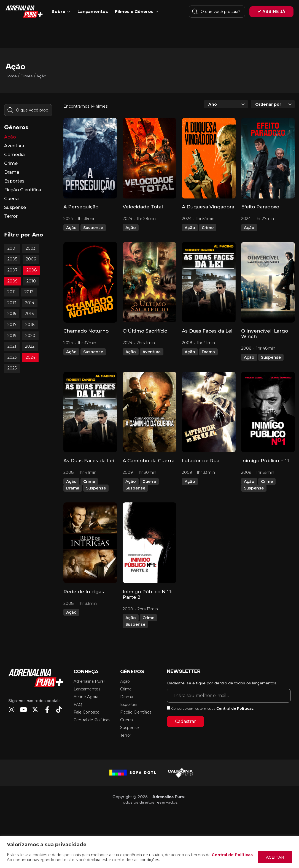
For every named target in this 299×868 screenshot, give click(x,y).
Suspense (93, 228)
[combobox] (226, 104)
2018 (30, 325)
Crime (208, 228)
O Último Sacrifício (145, 331)
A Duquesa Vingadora (208, 207)
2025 (12, 368)
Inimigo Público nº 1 (265, 461)
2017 (12, 325)
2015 (12, 314)
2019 (12, 336)
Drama (208, 352)
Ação (71, 228)
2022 (30, 346)
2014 (30, 303)
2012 (29, 292)
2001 (12, 248)
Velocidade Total (143, 207)
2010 (31, 281)
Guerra (149, 481)
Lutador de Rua (201, 461)
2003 (31, 248)
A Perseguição (81, 207)
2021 (12, 346)
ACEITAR (275, 857)
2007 (13, 270)
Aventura (152, 352)
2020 (30, 336)
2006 (31, 259)
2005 (12, 259)
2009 (13, 281)
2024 (30, 357)
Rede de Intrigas (84, 592)
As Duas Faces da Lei (207, 331)
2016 (29, 314)
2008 (32, 270)
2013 (12, 303)
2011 (12, 292)
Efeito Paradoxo (260, 207)
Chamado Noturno (86, 331)
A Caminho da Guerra (149, 461)
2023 (12, 357)
